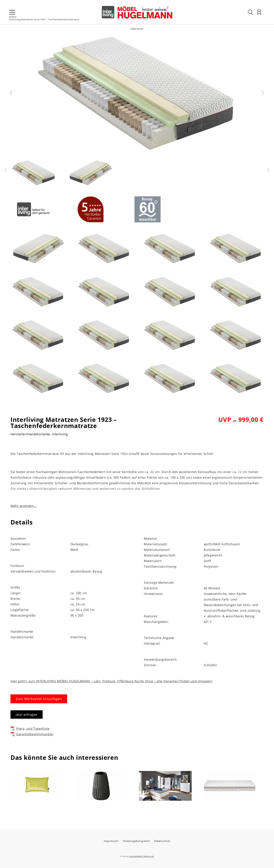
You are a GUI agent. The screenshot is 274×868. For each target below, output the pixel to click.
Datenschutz (162, 841)
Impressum (111, 841)
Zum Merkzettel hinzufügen (39, 699)
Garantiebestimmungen (32, 734)
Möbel (13, 17)
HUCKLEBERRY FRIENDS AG (142, 856)
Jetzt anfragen (27, 715)
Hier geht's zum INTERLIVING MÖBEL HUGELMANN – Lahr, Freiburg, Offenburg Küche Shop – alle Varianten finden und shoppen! (111, 681)
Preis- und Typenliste (30, 728)
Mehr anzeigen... (24, 506)
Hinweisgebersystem (136, 841)
